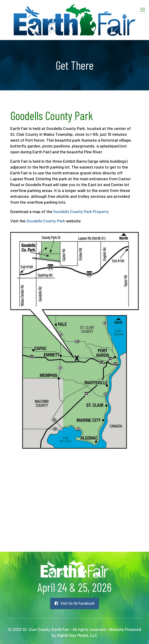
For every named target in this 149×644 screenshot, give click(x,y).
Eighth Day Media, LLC (77, 635)
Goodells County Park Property (81, 211)
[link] (74, 340)
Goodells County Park (46, 221)
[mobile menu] (143, 9)
